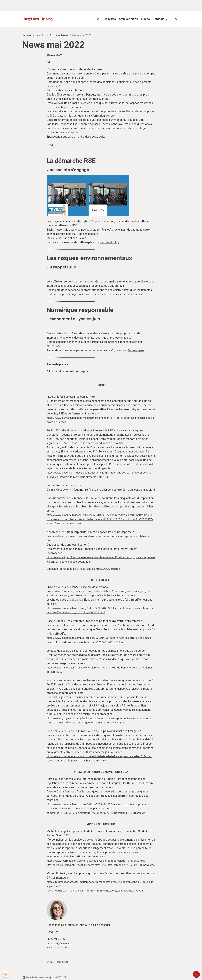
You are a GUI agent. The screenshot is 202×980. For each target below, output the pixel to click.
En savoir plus (134, 346)
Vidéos (145, 19)
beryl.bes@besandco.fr (58, 910)
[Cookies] (6, 974)
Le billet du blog (108, 242)
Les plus (41, 35)
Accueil (27, 35)
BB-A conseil (170, 965)
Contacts (159, 19)
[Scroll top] (196, 974)
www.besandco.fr (55, 914)
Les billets (109, 19)
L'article (132, 294)
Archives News (128, 19)
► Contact (48, 970)
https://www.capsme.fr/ (108, 546)
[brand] (38, 19)
